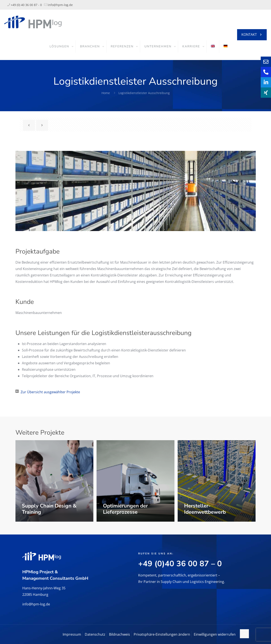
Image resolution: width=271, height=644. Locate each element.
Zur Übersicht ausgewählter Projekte (50, 392)
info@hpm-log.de (36, 604)
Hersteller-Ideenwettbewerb (205, 509)
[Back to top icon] (244, 634)
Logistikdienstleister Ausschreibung (144, 93)
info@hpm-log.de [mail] (60, 5)
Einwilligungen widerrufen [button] (215, 634)
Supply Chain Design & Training (49, 509)
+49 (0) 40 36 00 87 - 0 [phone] (26, 5)
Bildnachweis (120, 634)
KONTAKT (252, 35)
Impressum (72, 634)
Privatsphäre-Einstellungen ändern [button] (162, 634)
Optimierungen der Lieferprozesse (125, 509)
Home (106, 93)
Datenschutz (95, 634)
